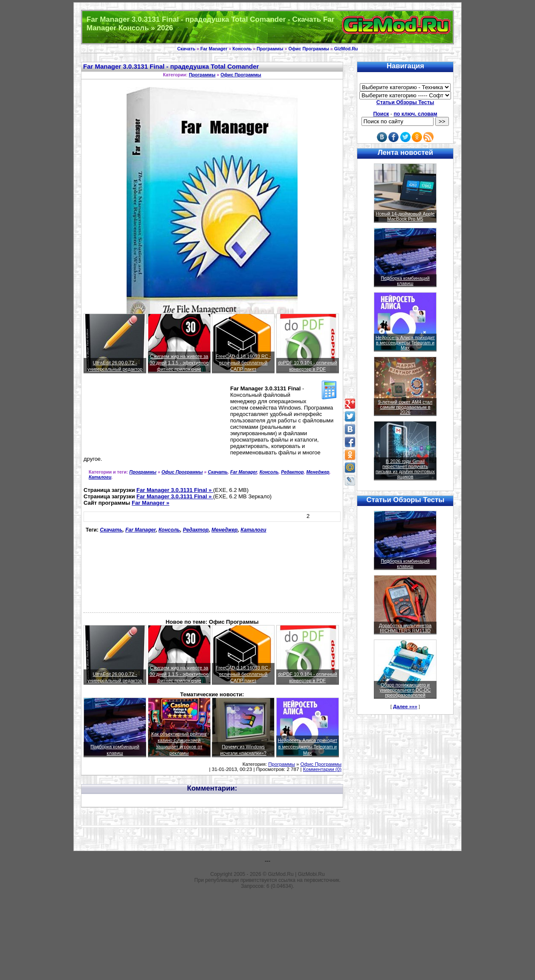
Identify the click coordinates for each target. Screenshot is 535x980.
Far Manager (214, 49)
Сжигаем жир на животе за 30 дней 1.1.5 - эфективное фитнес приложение (179, 363)
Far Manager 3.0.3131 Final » (175, 490)
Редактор (292, 472)
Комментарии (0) (322, 769)
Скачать (187, 49)
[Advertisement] (122, 418)
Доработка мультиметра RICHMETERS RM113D (405, 628)
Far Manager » (150, 503)
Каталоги (100, 477)
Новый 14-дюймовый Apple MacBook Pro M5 (405, 216)
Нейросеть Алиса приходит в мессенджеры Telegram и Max (308, 747)
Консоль (242, 49)
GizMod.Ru (346, 49)
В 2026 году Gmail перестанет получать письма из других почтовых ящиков (405, 469)
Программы (270, 49)
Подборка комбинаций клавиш (405, 281)
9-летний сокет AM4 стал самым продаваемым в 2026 (405, 407)
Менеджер (318, 472)
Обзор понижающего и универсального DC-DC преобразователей (405, 690)
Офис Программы (308, 49)
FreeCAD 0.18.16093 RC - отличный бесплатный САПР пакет (243, 363)
